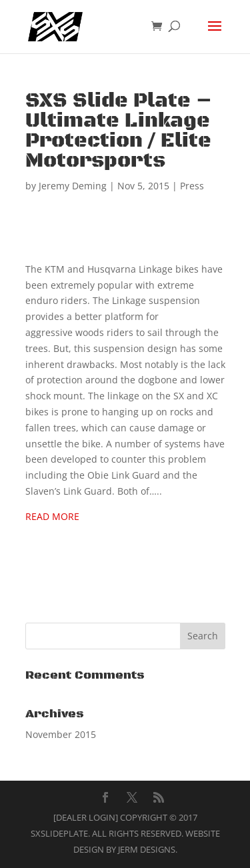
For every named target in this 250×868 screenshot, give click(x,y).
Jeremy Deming (73, 186)
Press (192, 186)
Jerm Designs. (148, 849)
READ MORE (52, 516)
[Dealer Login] (86, 817)
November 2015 (61, 734)
